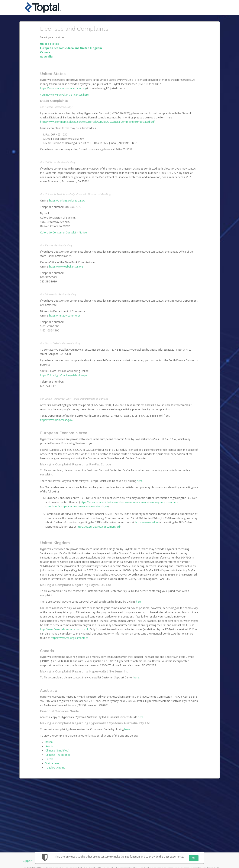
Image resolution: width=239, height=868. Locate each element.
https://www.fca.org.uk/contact (69, 638)
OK (194, 858)
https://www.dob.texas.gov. (56, 420)
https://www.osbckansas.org (66, 267)
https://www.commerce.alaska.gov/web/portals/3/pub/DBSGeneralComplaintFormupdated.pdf (97, 122)
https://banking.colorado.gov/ (67, 201)
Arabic (49, 746)
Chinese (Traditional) (58, 755)
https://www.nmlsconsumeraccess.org (63, 88)
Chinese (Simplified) (57, 751)
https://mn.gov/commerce (65, 316)
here (140, 481)
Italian (49, 742)
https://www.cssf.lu (147, 522)
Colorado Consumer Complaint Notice (63, 232)
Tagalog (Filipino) (56, 768)
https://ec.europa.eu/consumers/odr (99, 527)
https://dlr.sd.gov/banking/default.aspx (64, 375)
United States (49, 44)
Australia (46, 57)
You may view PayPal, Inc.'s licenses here (64, 95)
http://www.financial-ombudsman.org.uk (64, 629)
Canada (45, 52)
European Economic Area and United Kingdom (71, 48)
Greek (49, 759)
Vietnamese (52, 763)
